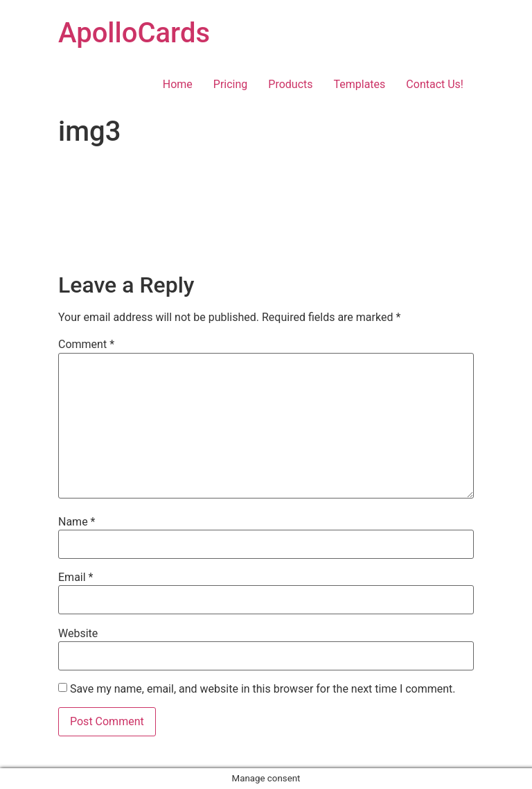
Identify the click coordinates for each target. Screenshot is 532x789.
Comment (86, 345)
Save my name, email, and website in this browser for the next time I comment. (263, 689)
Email (76, 578)
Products (290, 84)
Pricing (231, 84)
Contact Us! (435, 84)
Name (77, 522)
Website (78, 634)
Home (178, 84)
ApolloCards (134, 33)
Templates (360, 84)
